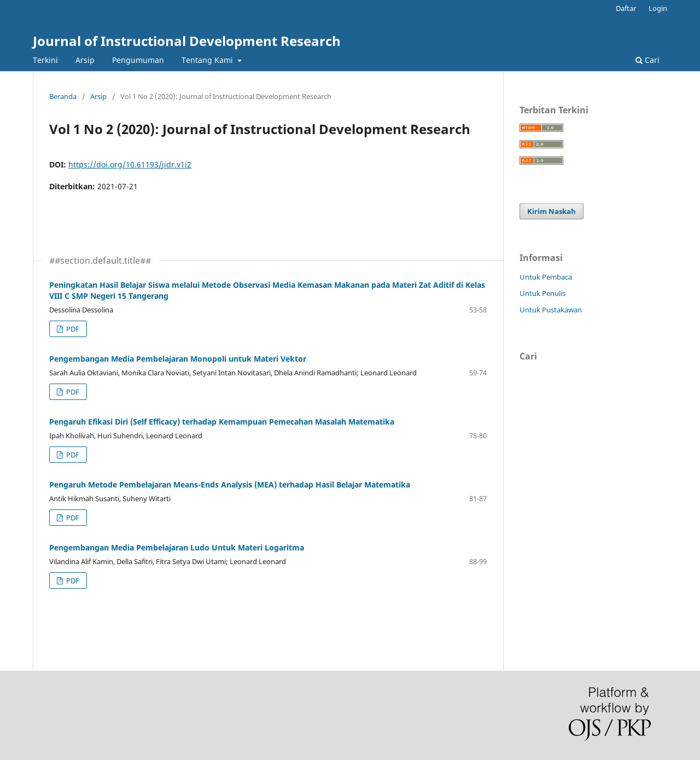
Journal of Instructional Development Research (187, 41)
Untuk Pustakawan (551, 310)
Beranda (63, 96)
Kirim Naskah (552, 211)
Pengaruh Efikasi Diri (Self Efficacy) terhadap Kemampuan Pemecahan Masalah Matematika (222, 422)
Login (658, 8)
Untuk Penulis (542, 293)
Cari (647, 60)
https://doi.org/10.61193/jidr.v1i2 (130, 164)
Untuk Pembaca (546, 277)
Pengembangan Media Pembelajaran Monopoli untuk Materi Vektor (178, 359)
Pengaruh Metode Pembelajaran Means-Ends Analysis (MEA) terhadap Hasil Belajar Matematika (230, 485)
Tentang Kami (208, 60)
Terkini (45, 60)
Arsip (85, 60)
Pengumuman (138, 60)
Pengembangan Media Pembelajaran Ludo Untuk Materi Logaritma (177, 547)
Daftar (626, 8)
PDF (72, 329)
